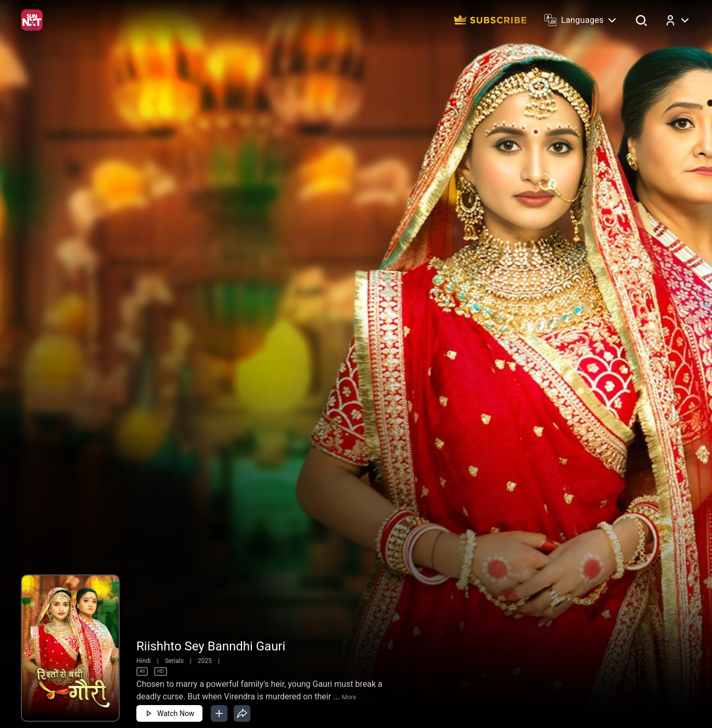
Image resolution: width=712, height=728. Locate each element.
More (349, 697)
